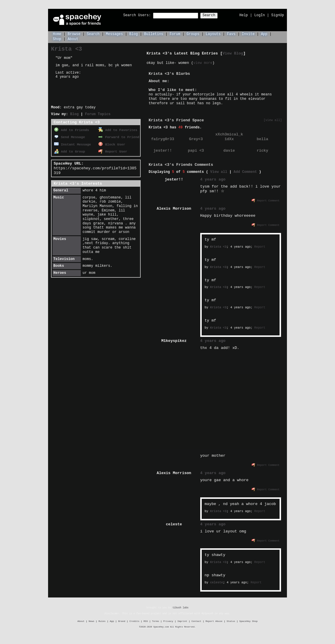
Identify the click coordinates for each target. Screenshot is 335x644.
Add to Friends (72, 129)
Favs (231, 34)
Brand (122, 621)
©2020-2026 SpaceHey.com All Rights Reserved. (167, 626)
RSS (146, 621)
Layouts (213, 34)
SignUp (278, 15)
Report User (113, 150)
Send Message (69, 136)
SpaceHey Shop (249, 621)
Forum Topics (98, 114)
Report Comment (266, 200)
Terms (156, 621)
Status (231, 621)
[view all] (273, 120)
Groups (193, 34)
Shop (57, 39)
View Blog (233, 53)
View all (219, 172)
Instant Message (73, 143)
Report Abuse (214, 621)
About (73, 39)
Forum (175, 34)
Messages (114, 34)
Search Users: (132, 15)
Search (214, 15)
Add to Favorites (118, 129)
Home (57, 34)
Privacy (168, 621)
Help (244, 15)
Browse (74, 34)
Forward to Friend (119, 136)
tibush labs (180, 607)
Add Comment (245, 172)
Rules (102, 621)
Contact (196, 621)
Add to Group (69, 150)
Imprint (182, 621)
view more (203, 63)
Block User (112, 143)
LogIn (260, 15)
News (92, 621)
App (264, 34)
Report (260, 246)
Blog (133, 34)
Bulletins (154, 34)
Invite (248, 34)
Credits (134, 621)
